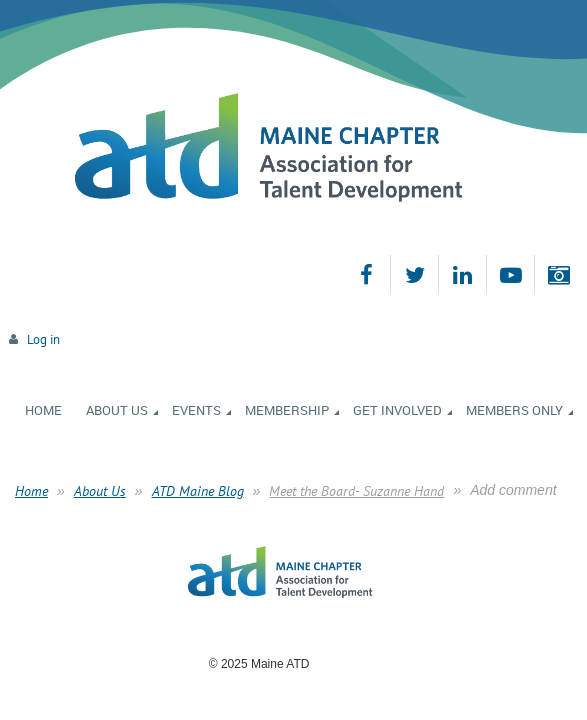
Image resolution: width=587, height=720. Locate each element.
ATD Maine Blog (198, 491)
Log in (43, 339)
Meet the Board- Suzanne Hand (356, 491)
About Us (100, 491)
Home (31, 491)
